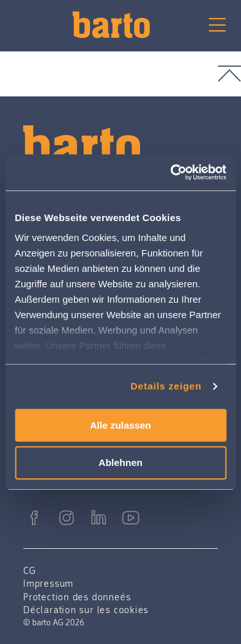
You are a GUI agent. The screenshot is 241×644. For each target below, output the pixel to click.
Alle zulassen (121, 425)
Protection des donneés (77, 597)
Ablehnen (120, 463)
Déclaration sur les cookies (86, 610)
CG (30, 570)
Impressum (48, 583)
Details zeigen (166, 386)
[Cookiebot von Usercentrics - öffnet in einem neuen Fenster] (172, 172)
